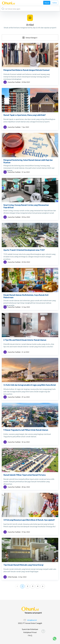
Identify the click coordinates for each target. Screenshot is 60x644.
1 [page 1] (22, 586)
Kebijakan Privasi (30, 632)
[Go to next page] (43, 586)
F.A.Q (30, 635)
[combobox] (30, 9)
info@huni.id (32, 620)
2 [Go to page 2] (27, 586)
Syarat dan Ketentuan (30, 629)
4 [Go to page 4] (38, 586)
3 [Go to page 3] (33, 586)
